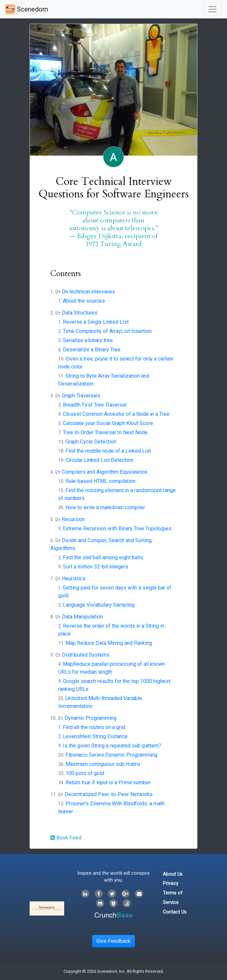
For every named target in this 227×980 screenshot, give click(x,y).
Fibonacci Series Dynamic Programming (111, 755)
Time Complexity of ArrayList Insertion (107, 331)
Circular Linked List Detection (99, 460)
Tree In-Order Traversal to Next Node (105, 432)
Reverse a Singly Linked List (96, 322)
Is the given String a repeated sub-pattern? (112, 746)
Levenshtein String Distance (95, 736)
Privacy (171, 883)
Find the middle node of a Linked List (108, 451)
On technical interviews (88, 292)
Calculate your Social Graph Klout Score (108, 423)
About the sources (84, 301)
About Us (173, 874)
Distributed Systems (86, 655)
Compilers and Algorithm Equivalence (105, 472)
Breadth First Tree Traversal (95, 405)
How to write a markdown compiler (105, 507)
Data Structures (80, 313)
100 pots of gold (85, 773)
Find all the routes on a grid (94, 727)
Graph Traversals (81, 396)
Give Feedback (113, 941)
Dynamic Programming (90, 718)
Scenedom (27, 9)
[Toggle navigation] (213, 9)
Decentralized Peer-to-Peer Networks (109, 794)
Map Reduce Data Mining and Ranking (109, 643)
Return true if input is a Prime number (108, 782)
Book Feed (66, 838)
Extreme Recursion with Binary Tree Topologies (117, 528)
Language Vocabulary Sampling (99, 605)
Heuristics (74, 578)
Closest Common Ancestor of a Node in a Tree (116, 414)
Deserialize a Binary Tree (92, 350)
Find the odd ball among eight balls (103, 557)
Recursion (73, 519)
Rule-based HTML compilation (101, 481)
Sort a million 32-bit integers (96, 567)
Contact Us (175, 912)
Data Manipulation (82, 617)
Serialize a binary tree (88, 340)
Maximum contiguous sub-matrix (103, 764)
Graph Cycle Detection (91, 442)
